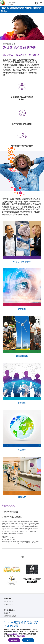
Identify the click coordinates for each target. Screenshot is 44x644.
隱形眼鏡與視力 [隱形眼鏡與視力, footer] (9, 610)
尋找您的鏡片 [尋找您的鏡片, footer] (8, 601)
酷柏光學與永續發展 (13, 517)
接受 (28, 640)
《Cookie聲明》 (12, 634)
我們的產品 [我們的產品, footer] (8, 599)
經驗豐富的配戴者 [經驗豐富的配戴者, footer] (10, 616)
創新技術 (22, 309)
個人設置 (14, 640)
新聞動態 (22, 450)
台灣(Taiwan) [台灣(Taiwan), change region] (36, 3)
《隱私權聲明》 (21, 636)
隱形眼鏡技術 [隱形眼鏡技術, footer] (8, 604)
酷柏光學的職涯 (11, 512)
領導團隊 (22, 403)
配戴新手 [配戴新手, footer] (7, 613)
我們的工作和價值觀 (22, 261)
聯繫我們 (22, 497)
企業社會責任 (22, 356)
